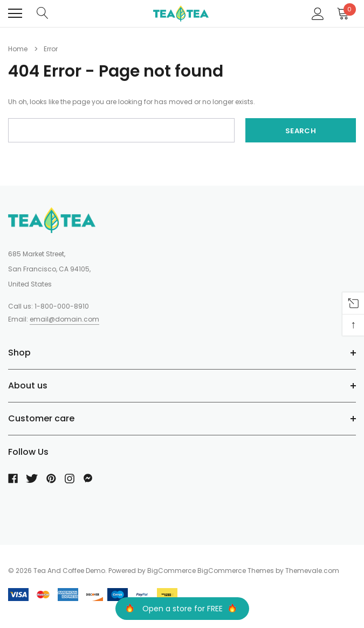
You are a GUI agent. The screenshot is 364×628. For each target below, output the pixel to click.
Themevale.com (312, 571)
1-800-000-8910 (62, 306)
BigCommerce (171, 571)
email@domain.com (64, 319)
